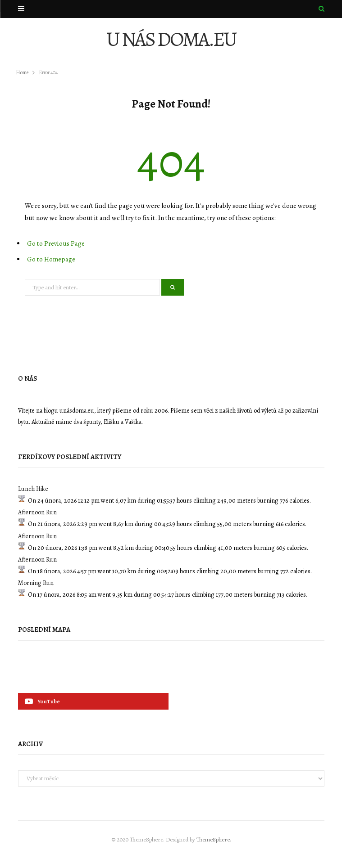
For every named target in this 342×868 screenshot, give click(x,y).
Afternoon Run (37, 512)
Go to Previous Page (56, 243)
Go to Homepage (51, 259)
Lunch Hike (33, 489)
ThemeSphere (213, 839)
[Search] (321, 9)
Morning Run (36, 583)
